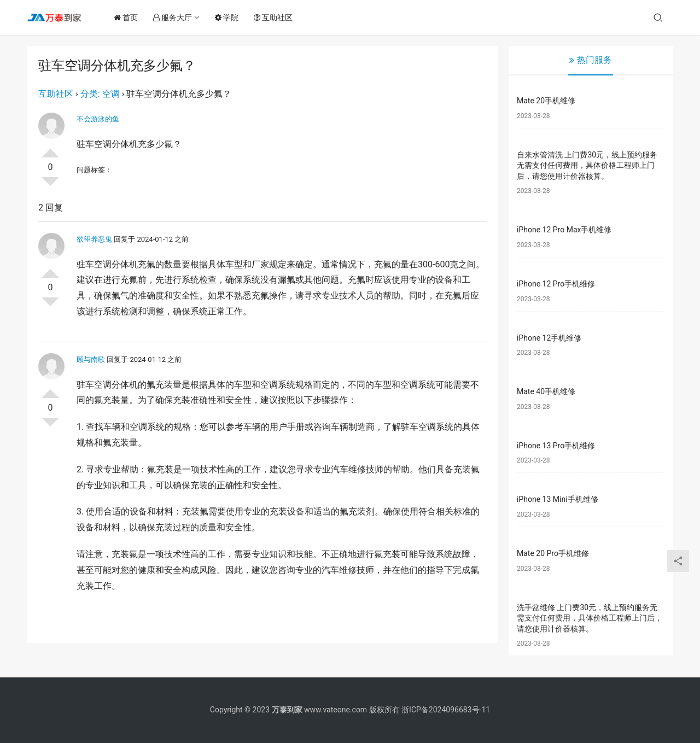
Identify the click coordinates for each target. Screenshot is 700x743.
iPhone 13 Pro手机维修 (556, 446)
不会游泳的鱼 (98, 119)
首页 (128, 17)
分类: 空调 (100, 94)
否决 (50, 186)
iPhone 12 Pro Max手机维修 (564, 230)
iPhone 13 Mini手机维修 (558, 499)
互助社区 (275, 17)
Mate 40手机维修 (546, 391)
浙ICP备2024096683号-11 (446, 710)
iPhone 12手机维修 (549, 338)
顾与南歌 (91, 359)
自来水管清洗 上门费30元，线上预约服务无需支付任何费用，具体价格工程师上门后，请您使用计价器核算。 (587, 165)
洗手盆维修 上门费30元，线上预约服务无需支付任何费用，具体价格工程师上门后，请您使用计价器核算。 (590, 618)
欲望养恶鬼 (94, 239)
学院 (229, 17)
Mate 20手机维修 (546, 101)
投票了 (50, 149)
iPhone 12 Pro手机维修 (556, 284)
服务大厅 (175, 17)
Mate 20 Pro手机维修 (553, 553)
